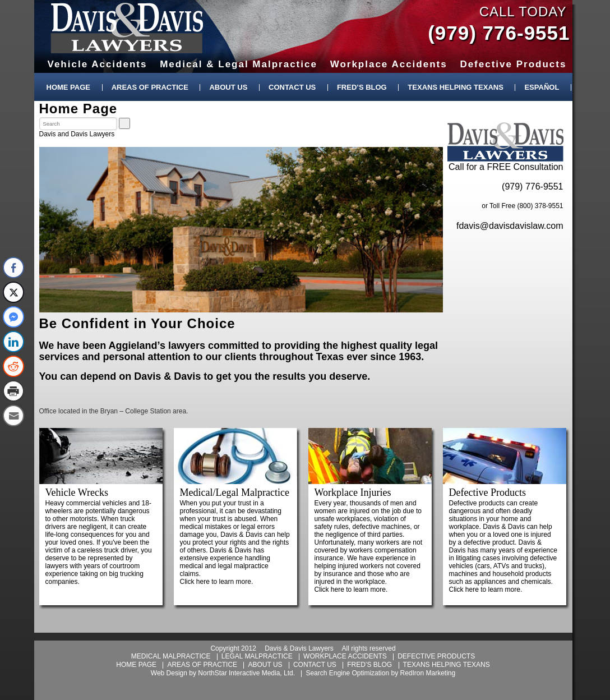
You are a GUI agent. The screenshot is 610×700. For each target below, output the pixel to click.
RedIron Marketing (428, 673)
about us (265, 665)
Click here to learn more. (217, 582)
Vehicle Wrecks (77, 492)
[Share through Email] (13, 416)
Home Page (69, 87)
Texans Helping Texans (455, 87)
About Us (228, 87)
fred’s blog (369, 665)
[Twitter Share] (13, 292)
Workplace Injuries (353, 492)
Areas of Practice (150, 87)
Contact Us (292, 87)
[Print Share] (13, 391)
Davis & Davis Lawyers (127, 28)
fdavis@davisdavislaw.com (510, 226)
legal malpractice (257, 656)
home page (136, 665)
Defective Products (487, 492)
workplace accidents (345, 656)
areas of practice (202, 665)
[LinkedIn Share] (13, 342)
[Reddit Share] (13, 366)
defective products (436, 656)
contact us (315, 665)
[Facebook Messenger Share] (13, 317)
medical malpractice (171, 656)
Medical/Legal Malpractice (235, 492)
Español (542, 87)
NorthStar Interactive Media (239, 673)
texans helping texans (447, 665)
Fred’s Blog (362, 87)
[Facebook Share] (13, 268)
